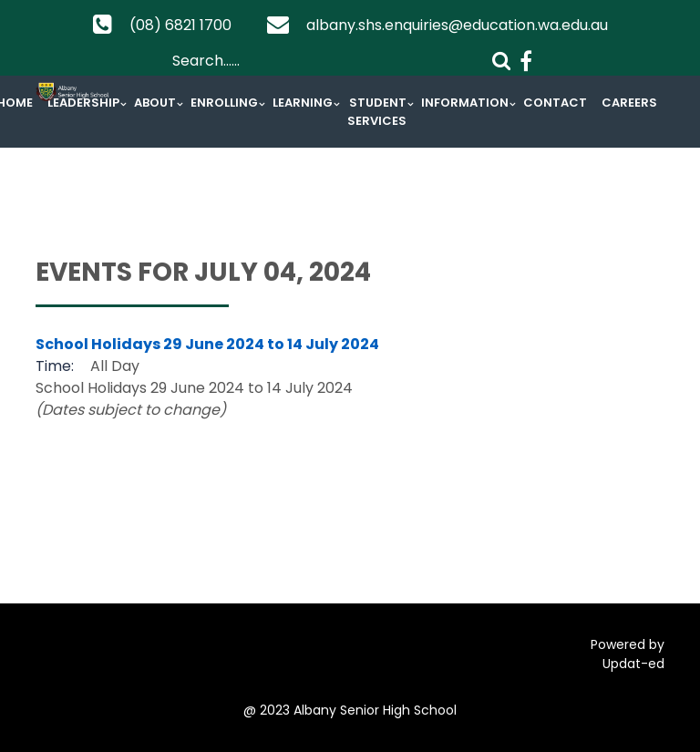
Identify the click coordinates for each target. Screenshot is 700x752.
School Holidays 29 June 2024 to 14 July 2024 (207, 344)
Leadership (83, 103)
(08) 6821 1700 (180, 25)
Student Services (377, 112)
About (155, 103)
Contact (555, 103)
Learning (303, 103)
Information (465, 103)
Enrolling (224, 103)
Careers (629, 103)
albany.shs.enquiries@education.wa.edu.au (457, 25)
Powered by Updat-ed (628, 654)
